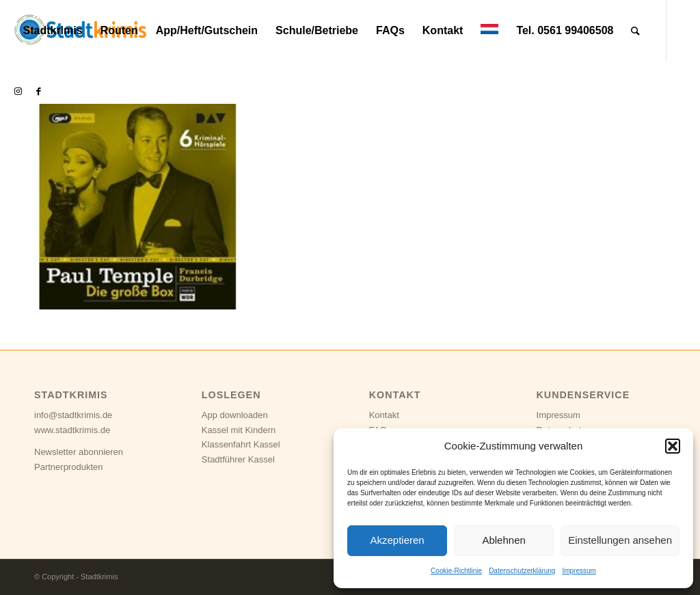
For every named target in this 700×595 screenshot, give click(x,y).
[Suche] (635, 31)
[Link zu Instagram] (18, 92)
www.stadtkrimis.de (72, 430)
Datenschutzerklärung (522, 571)
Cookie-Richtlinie (456, 571)
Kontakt (384, 415)
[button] (673, 446)
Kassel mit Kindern (239, 430)
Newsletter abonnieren (79, 452)
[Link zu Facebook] (38, 92)
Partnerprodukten (68, 467)
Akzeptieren (397, 540)
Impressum (579, 571)
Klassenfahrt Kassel (241, 444)
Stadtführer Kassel (238, 459)
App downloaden (235, 415)
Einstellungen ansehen (620, 540)
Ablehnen (503, 540)
